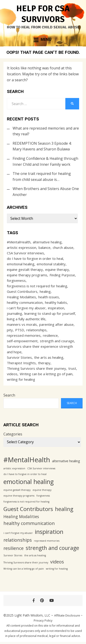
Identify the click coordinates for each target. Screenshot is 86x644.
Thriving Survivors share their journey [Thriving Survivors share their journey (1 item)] (36, 368)
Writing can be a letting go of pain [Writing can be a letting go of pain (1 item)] (46, 374)
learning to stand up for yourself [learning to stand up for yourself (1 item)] (50, 313)
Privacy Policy (43, 620)
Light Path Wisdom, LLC (32, 615)
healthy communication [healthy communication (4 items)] (25, 302)
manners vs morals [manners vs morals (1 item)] (22, 324)
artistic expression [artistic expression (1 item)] (22, 247)
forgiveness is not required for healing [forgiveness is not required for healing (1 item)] (37, 286)
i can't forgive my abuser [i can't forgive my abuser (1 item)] (26, 308)
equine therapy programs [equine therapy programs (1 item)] (27, 275)
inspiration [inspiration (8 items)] (56, 308)
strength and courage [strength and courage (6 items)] (57, 341)
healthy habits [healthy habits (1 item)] (56, 302)
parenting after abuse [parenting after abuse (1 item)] (56, 324)
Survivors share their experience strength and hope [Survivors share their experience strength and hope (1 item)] (40, 349)
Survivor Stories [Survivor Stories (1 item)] (19, 357)
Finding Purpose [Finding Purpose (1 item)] (62, 275)
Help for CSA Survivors (43, 14)
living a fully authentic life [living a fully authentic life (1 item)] (26, 319)
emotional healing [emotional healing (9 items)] (21, 264)
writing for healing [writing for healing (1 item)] (21, 379)
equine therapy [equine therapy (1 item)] (57, 269)
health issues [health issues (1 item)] (49, 297)
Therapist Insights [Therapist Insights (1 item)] (21, 363)
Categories (13, 434)
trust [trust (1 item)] (72, 368)
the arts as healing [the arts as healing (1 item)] (49, 357)
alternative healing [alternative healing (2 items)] (47, 242)
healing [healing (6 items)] (45, 291)
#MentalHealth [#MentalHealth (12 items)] (19, 242)
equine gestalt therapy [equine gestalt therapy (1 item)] (25, 269)
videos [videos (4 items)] (12, 374)
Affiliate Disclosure (67, 615)
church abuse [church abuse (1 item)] (63, 247)
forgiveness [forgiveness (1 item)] (16, 280)
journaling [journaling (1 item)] (14, 313)
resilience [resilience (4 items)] (50, 335)
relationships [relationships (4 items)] (36, 330)
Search (9, 395)
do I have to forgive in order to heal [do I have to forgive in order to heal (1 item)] (35, 258)
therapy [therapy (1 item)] (44, 363)
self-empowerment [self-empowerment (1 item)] (22, 341)
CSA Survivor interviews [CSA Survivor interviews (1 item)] (25, 253)
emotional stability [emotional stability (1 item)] (51, 264)
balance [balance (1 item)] (44, 247)
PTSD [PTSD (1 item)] (20, 330)
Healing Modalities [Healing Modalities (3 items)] (21, 297)
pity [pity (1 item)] (10, 330)
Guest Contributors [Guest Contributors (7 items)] (22, 291)
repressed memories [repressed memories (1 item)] (24, 335)
